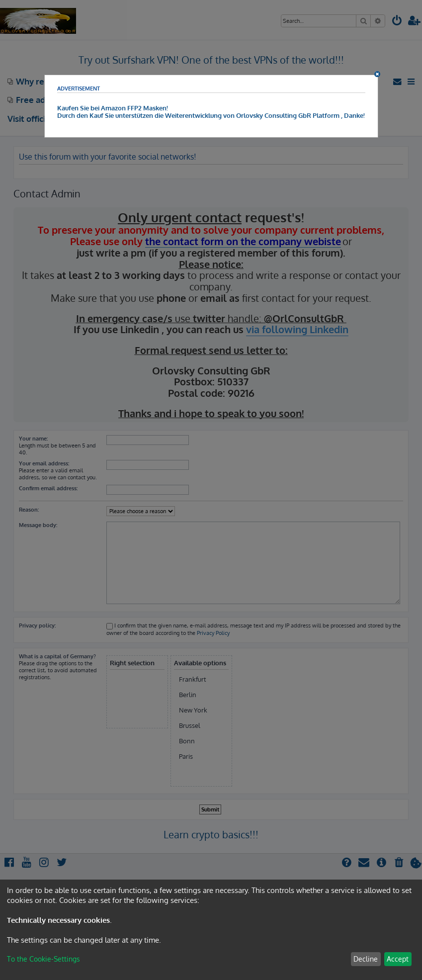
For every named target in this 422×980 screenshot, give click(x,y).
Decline (366, 959)
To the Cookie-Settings (43, 959)
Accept (398, 959)
